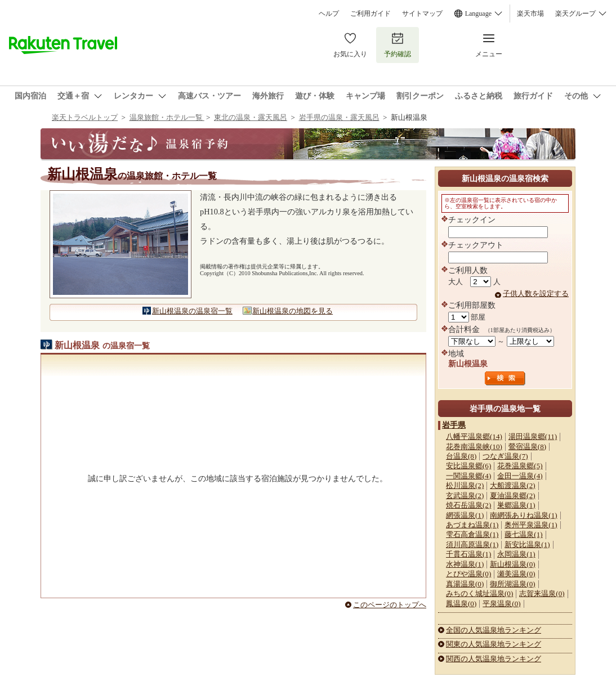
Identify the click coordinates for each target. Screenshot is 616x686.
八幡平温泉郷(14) (474, 436)
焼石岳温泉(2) (468, 505)
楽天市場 (530, 14)
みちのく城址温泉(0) (479, 593)
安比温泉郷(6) (468, 466)
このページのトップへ (390, 605)
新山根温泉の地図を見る (293, 311)
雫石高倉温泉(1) (472, 534)
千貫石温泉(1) (468, 554)
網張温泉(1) (465, 515)
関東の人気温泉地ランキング (494, 644)
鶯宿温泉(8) (527, 447)
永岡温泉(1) (516, 554)
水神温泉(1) (465, 564)
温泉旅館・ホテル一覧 (167, 117)
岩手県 (454, 425)
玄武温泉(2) (465, 496)
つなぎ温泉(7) (505, 456)
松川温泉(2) (465, 485)
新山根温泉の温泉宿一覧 (192, 311)
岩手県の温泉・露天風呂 (339, 117)
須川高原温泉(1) (472, 544)
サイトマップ (422, 14)
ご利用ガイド (371, 14)
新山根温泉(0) (512, 564)
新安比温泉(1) (527, 544)
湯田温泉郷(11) (533, 436)
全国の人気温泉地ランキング (494, 630)
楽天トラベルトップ (85, 117)
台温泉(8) (461, 456)
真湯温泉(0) (465, 584)
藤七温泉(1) (523, 534)
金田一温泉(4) (520, 476)
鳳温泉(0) (461, 604)
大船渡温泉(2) (512, 485)
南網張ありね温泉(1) (523, 515)
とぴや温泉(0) (468, 574)
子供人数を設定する (536, 293)
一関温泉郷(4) (468, 476)
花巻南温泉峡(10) (474, 447)
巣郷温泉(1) (516, 505)
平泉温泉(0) (501, 604)
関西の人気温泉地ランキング (494, 659)
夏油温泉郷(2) (512, 496)
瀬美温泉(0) (516, 574)
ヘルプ (329, 14)
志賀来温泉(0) (542, 593)
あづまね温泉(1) (472, 525)
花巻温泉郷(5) (520, 466)
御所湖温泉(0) (512, 584)
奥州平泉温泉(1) (531, 525)
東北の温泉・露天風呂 (251, 117)
